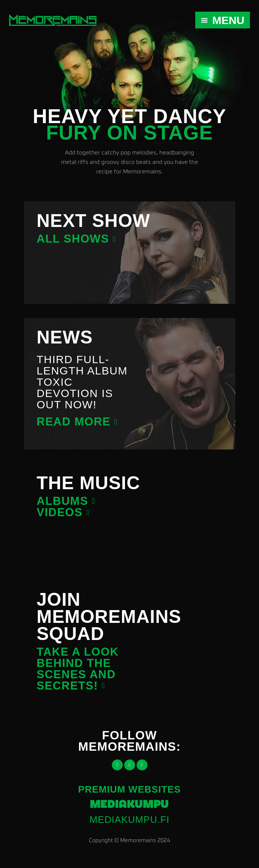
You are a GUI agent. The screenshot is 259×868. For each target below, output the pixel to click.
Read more (74, 422)
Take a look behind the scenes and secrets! (78, 669)
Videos (60, 512)
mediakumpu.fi (130, 820)
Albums (63, 501)
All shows (73, 239)
